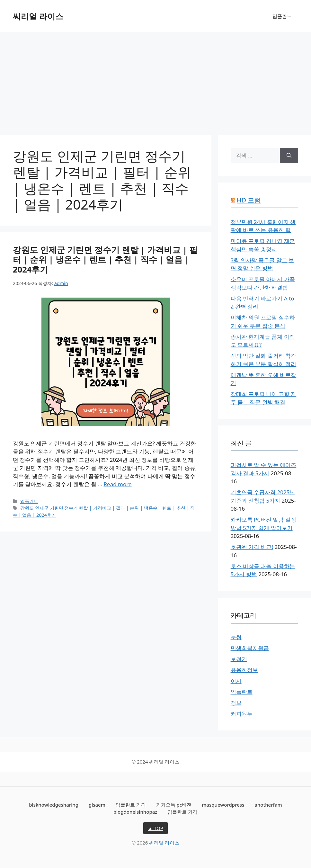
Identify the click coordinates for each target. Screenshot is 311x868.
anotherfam (268, 805)
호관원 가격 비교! (252, 547)
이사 (236, 681)
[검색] (289, 156)
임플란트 (282, 16)
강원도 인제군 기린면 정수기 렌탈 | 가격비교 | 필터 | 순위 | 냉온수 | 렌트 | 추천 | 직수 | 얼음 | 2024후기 (105, 260)
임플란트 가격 (131, 805)
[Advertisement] (155, 80)
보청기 (239, 659)
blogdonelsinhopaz (135, 812)
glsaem (97, 805)
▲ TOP (155, 828)
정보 (236, 703)
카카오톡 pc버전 (174, 805)
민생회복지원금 (250, 648)
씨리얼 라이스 (38, 16)
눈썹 (236, 637)
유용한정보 (244, 670)
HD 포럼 (249, 200)
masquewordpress (223, 805)
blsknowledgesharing (54, 805)
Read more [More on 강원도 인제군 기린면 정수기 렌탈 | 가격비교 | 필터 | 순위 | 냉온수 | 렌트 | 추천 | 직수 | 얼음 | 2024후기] (118, 484)
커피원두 (242, 714)
